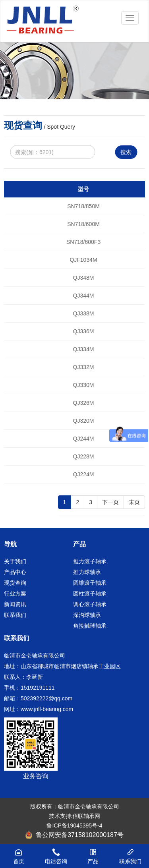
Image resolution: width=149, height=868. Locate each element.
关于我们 (15, 561)
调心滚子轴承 (90, 604)
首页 (19, 852)
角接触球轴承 (90, 626)
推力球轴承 (87, 572)
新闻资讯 (15, 604)
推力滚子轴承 (90, 561)
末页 (134, 502)
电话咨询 (56, 852)
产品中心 (15, 572)
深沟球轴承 (87, 615)
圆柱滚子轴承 (90, 593)
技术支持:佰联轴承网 (75, 816)
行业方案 (15, 593)
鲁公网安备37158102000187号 (74, 835)
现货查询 (15, 583)
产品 (93, 852)
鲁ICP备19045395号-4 (74, 825)
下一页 (110, 502)
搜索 (126, 152)
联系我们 (15, 615)
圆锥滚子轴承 (90, 583)
